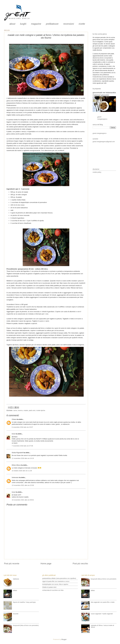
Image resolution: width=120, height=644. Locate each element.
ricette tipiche (41, 410)
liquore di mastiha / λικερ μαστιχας (24, 602)
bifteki (15, 590)
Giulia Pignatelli (17, 453)
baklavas (16, 579)
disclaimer (96, 169)
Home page (46, 564)
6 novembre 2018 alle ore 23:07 (22, 427)
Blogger (64, 639)
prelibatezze (52, 24)
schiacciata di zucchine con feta (53, 590)
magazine (36, 24)
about (12, 24)
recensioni (69, 24)
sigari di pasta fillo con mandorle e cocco (56, 581)
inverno (20, 410)
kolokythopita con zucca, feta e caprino (55, 584)
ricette (82, 24)
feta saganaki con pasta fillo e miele (103, 602)
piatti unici (32, 410)
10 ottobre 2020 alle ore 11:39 (22, 471)
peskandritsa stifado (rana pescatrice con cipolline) (59, 578)
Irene (14, 434)
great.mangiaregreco (100, 133)
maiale (26, 410)
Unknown (15, 477)
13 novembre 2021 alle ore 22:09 (23, 485)
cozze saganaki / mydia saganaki (102, 614)
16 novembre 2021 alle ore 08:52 (23, 500)
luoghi (23, 24)
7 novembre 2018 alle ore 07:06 (22, 446)
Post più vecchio (80, 564)
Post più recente (12, 564)
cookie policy (97, 172)
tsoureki (16, 614)
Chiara (14, 419)
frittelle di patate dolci (49, 587)
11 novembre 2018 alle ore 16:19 (23, 458)
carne (15, 410)
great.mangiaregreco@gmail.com (104, 142)
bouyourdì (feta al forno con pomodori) (26, 625)
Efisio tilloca (16, 465)
